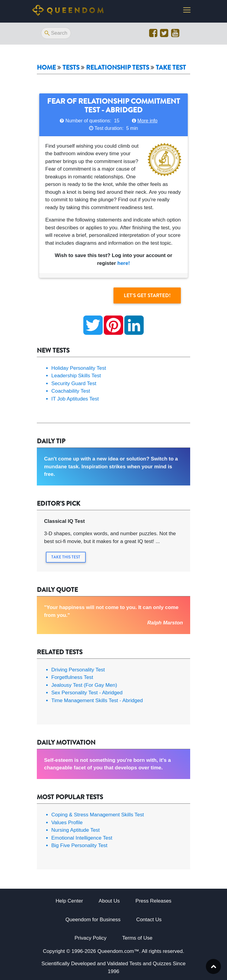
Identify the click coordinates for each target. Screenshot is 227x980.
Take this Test (66, 557)
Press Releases (153, 901)
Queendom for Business (93, 920)
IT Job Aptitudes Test (75, 399)
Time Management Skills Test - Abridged (97, 700)
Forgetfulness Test (72, 677)
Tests (71, 68)
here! (124, 263)
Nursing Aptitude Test (75, 830)
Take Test (171, 68)
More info (147, 121)
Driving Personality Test (78, 670)
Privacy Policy (91, 938)
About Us (109, 901)
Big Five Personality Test (79, 845)
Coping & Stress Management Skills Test (98, 815)
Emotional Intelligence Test (82, 838)
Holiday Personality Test (79, 368)
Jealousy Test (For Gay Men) (84, 685)
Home (46, 68)
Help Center (69, 901)
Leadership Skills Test (76, 376)
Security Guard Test (74, 383)
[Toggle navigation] (187, 11)
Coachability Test (71, 391)
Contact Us (149, 920)
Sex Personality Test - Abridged (87, 693)
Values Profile (67, 823)
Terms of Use (137, 938)
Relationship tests (118, 68)
